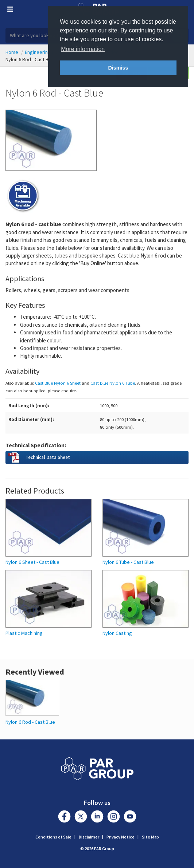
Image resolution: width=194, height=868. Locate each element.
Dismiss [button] (118, 68)
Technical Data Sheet (48, 457)
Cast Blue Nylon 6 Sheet (58, 383)
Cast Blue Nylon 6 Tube (113, 383)
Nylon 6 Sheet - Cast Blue (32, 562)
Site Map (150, 837)
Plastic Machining (24, 633)
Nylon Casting (117, 633)
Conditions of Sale (53, 837)
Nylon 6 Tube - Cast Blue (128, 562)
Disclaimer (89, 837)
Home (12, 52)
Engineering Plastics (47, 52)
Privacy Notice (121, 837)
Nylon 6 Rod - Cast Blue (30, 722)
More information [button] (83, 49)
